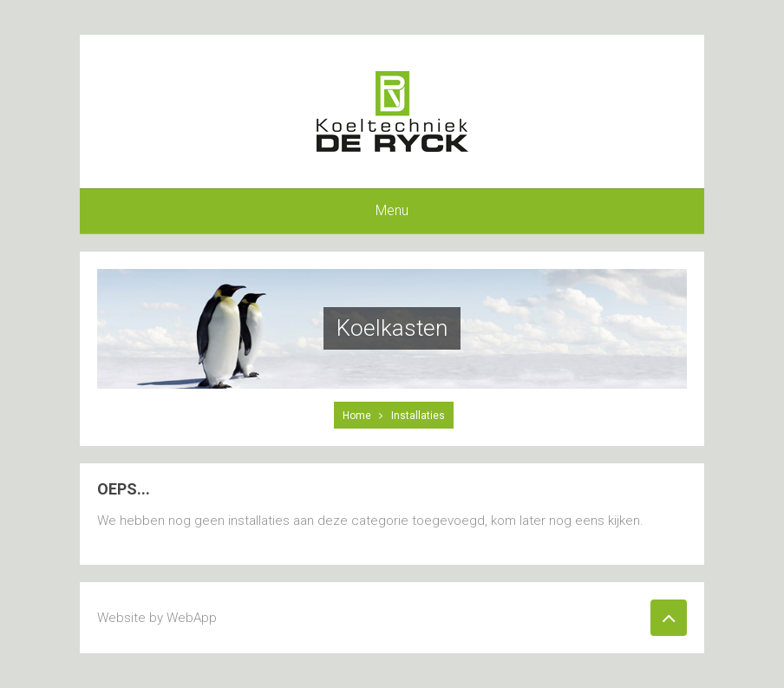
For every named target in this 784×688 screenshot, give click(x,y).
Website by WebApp (157, 618)
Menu (392, 210)
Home (357, 416)
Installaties (418, 416)
